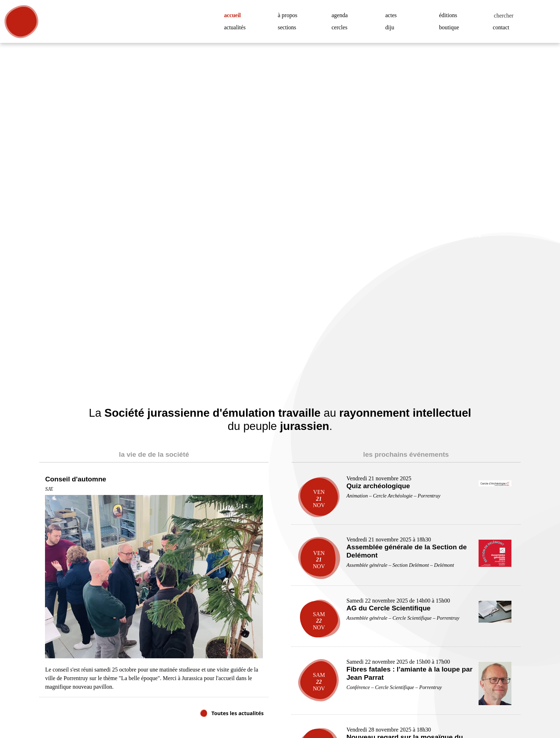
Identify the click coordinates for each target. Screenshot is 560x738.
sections (289, 28)
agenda (341, 15)
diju (390, 28)
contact (503, 28)
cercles (341, 28)
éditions (449, 15)
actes (392, 15)
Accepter (517, 709)
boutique (451, 28)
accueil (235, 15)
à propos (290, 15)
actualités (237, 28)
